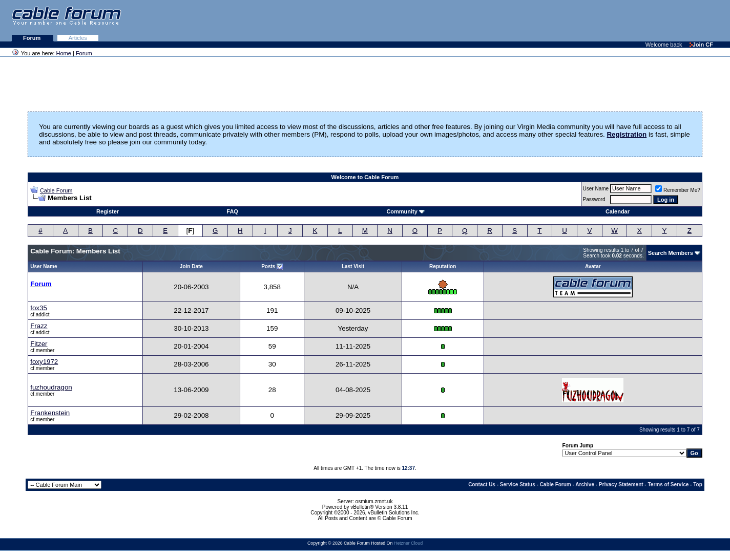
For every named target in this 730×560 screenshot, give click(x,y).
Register (108, 211)
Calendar (618, 211)
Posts (268, 266)
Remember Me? (678, 190)
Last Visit (353, 266)
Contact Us (482, 484)
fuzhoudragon (51, 387)
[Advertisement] (605, 20)
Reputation (443, 266)
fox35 (39, 308)
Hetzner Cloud (408, 543)
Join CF (701, 45)
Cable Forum (56, 190)
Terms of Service (668, 484)
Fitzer (39, 344)
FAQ (232, 211)
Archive (585, 484)
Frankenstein (50, 413)
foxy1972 (44, 362)
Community (405, 211)
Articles (78, 38)
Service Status (518, 484)
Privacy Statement (621, 484)
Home (64, 53)
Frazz (39, 326)
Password (594, 199)
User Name (596, 189)
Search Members (671, 253)
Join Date (191, 266)
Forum (33, 38)
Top (698, 484)
